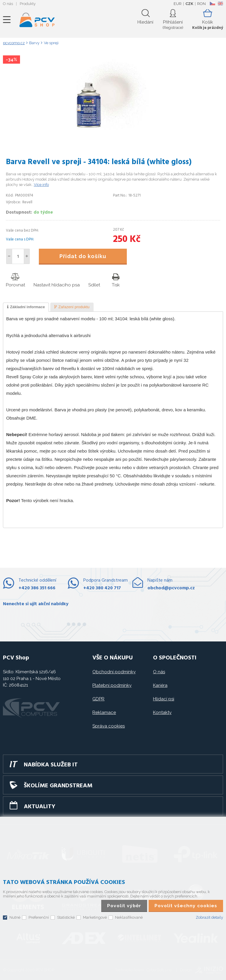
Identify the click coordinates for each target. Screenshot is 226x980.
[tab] (26, 307)
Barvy (34, 43)
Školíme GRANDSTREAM (58, 786)
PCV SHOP (37, 20)
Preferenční (39, 917)
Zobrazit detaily (209, 917)
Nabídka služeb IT (51, 765)
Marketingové (95, 917)
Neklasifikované (129, 917)
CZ (212, 4)
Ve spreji (51, 43)
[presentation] (26, 307)
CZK (189, 4)
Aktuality (40, 807)
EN (220, 4)
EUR (178, 4)
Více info (41, 185)
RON (201, 4)
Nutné (15, 917)
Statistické (66, 917)
